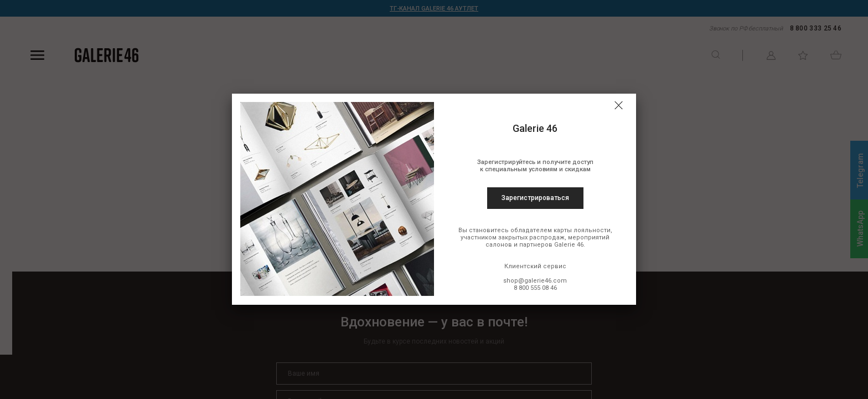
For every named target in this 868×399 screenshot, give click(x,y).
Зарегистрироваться (535, 198)
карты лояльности (582, 230)
